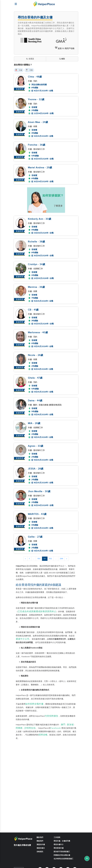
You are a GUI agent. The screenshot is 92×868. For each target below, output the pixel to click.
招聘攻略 (43, 735)
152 (51, 559)
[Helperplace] (15, 3)
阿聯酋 (19, 728)
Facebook (56, 728)
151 (45, 559)
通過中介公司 (23, 639)
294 (61, 559)
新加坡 (70, 725)
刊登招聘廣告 (51, 716)
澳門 (63, 725)
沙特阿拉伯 (30, 728)
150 (39, 559)
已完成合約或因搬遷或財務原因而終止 (37, 612)
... (34, 559)
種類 (62, 59)
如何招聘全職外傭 (34, 704)
